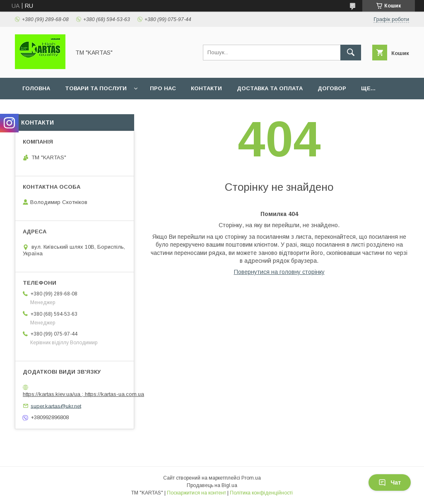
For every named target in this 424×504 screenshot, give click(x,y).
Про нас (163, 88)
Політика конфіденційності (261, 493)
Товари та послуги (96, 88)
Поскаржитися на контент (196, 493)
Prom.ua (251, 478)
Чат (390, 482)
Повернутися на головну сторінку (279, 272)
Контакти (206, 88)
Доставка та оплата (270, 88)
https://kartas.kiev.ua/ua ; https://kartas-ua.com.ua (83, 394)
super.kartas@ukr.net (56, 406)
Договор (332, 88)
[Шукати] (351, 53)
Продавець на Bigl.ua (212, 485)
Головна (36, 88)
